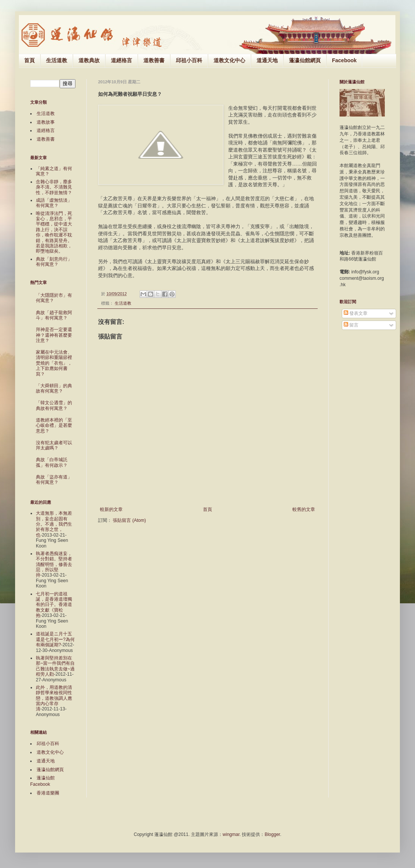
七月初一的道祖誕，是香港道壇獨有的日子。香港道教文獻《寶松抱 (54, 605)
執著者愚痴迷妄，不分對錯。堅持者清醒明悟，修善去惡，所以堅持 (54, 564)
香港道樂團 (48, 793)
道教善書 (154, 60)
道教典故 (89, 60)
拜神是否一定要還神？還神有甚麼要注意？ (54, 335)
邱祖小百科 (189, 60)
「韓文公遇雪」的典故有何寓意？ (54, 405)
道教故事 (46, 122)
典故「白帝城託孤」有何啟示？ (52, 462)
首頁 (29, 60)
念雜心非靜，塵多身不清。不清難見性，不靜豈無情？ (54, 187)
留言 (351, 325)
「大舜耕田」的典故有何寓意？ (54, 388)
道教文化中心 (229, 60)
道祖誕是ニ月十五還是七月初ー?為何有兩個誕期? (55, 639)
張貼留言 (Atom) (129, 520)
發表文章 (356, 313)
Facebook (344, 60)
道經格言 (121, 60)
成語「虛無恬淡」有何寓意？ (54, 203)
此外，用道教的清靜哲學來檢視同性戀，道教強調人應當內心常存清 (54, 698)
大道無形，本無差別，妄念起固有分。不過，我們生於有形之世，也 (54, 524)
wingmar (231, 834)
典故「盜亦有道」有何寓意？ (54, 480)
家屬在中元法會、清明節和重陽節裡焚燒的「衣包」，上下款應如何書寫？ (54, 363)
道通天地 (267, 60)
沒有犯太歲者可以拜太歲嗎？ (54, 445)
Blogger (272, 834)
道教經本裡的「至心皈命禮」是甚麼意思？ (54, 426)
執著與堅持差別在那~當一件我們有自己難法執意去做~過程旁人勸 (55, 666)
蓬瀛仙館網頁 (305, 60)
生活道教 (57, 60)
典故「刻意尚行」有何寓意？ (54, 262)
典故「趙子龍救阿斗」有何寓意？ (54, 315)
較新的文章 (111, 509)
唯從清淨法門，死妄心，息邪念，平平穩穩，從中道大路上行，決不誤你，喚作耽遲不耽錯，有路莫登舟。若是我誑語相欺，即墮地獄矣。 (54, 232)
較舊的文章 (304, 509)
